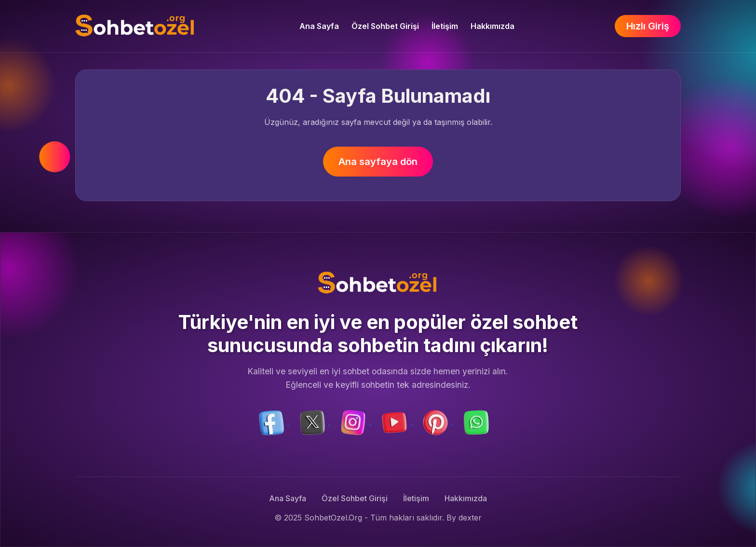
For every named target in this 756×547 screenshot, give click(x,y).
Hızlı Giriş (648, 26)
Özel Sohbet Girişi (385, 26)
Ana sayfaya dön (378, 162)
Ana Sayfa (319, 26)
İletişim (445, 26)
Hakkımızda (493, 26)
